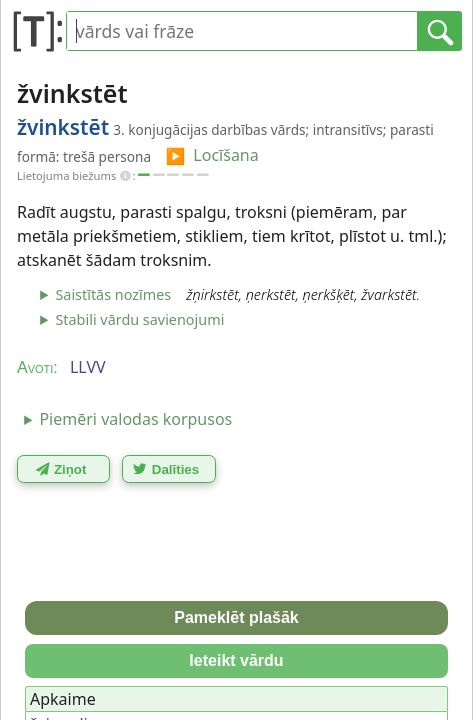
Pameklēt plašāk (236, 617)
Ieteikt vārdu (236, 660)
